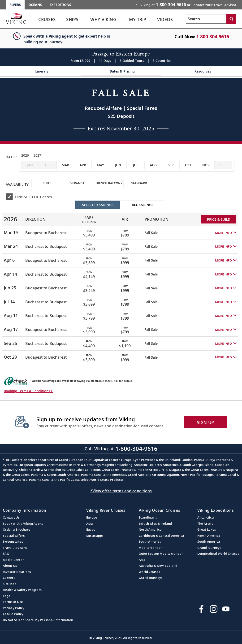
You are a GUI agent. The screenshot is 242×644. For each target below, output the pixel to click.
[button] (226, 233)
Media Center (13, 560)
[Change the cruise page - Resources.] (202, 73)
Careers (9, 578)
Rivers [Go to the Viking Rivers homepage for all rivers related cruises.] (15, 5)
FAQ (6, 554)
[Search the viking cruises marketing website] (206, 19)
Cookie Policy (13, 614)
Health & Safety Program (22, 590)
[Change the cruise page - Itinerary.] (40, 73)
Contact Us (11, 517)
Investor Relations (17, 572)
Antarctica (206, 517)
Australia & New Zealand (158, 566)
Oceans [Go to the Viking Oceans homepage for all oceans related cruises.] (35, 5)
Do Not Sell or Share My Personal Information (38, 620)
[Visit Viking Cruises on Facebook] (201, 609)
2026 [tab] (25, 155)
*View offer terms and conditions (121, 491)
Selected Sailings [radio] (98, 205)
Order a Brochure (17, 529)
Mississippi (95, 536)
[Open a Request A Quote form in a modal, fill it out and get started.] (121, 110)
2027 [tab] (37, 155)
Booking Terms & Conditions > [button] (28, 391)
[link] (47, 21)
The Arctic (205, 524)
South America (150, 541)
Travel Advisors (15, 548)
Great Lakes (207, 529)
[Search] (231, 19)
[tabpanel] (121, 282)
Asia (90, 524)
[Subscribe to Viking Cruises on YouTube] (226, 609)
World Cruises (149, 572)
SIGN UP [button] (205, 422)
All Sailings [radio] (143, 205)
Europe (92, 517)
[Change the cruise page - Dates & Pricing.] (121, 73)
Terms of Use (13, 602)
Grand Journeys (151, 578)
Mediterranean (151, 548)
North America (150, 529)
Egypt (91, 529)
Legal (7, 596)
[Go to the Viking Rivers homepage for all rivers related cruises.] (16, 18)
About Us (10, 566)
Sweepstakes (13, 541)
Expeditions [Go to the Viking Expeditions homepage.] (60, 5)
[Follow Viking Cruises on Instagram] (214, 609)
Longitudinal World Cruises (218, 554)
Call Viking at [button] (185, 4)
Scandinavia (148, 517)
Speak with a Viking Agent (23, 524)
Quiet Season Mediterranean (161, 554)
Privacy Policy (14, 608)
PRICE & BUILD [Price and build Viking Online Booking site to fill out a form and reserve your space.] (219, 219)
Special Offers (14, 536)
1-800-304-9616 (213, 36)
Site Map (10, 584)
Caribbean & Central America (162, 536)
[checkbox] (65, 165)
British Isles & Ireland (155, 524)
